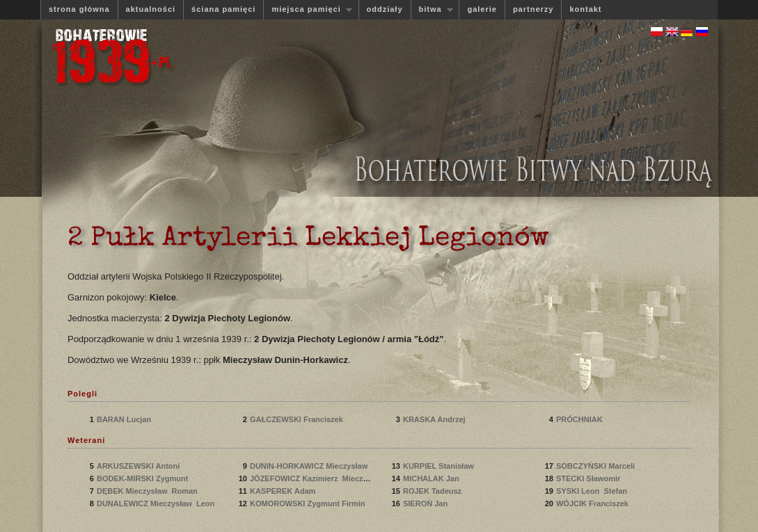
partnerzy (534, 9)
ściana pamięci (223, 9)
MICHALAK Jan (432, 478)
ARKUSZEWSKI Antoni (139, 466)
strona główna (79, 9)
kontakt (585, 9)
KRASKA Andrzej (435, 419)
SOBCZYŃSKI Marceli (597, 466)
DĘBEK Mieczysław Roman (147, 491)
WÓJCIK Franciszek (593, 503)
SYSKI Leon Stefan (592, 491)
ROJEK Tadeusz (433, 491)
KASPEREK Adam (284, 491)
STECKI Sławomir (589, 478)
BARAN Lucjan (125, 419)
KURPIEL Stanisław (441, 466)
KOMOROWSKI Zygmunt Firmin (308, 503)
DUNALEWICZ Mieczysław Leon (156, 503)
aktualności (151, 9)
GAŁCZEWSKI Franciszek (298, 419)
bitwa (432, 9)
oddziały (385, 9)
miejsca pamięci (308, 9)
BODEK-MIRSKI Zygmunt (143, 478)
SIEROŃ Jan (426, 503)
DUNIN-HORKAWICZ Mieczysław (311, 466)
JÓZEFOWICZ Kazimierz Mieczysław (317, 478)
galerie (482, 9)
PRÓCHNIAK (582, 419)
